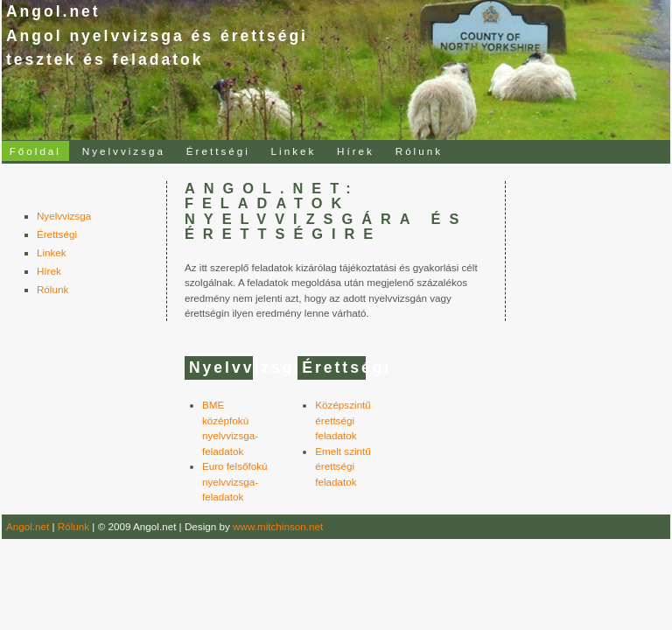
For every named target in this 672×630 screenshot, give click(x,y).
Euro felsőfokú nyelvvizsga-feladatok (235, 481)
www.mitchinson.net (278, 526)
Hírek (356, 151)
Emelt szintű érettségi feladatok (343, 466)
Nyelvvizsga (124, 151)
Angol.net (28, 526)
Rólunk (419, 151)
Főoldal (35, 151)
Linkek (294, 151)
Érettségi (218, 151)
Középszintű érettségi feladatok (343, 420)
